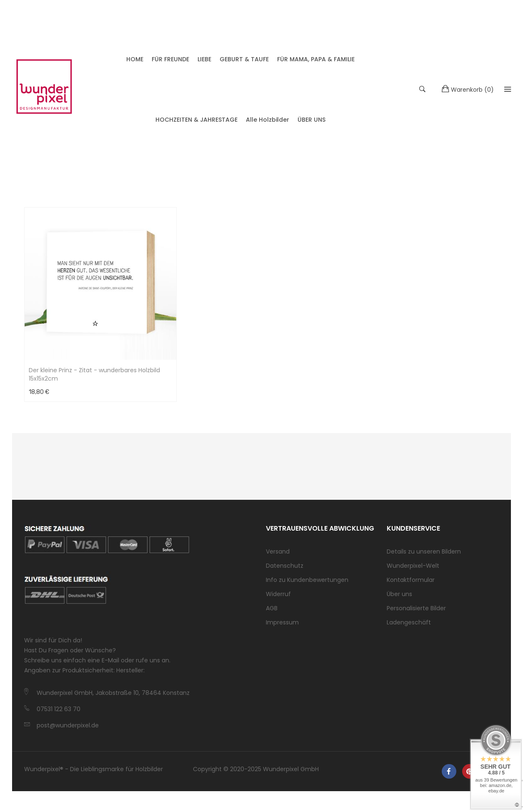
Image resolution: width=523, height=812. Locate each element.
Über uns (399, 598)
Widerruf (278, 598)
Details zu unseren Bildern (424, 556)
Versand (278, 556)
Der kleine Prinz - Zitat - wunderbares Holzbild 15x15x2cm (94, 378)
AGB (272, 612)
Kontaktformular (411, 584)
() (463, 91)
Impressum (282, 627)
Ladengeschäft (409, 627)
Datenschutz (285, 570)
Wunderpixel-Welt (413, 570)
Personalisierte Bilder (416, 612)
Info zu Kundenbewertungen (307, 584)
